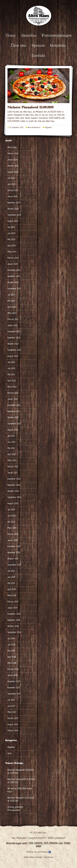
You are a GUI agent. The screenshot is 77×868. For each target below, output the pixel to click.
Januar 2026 (13, 160)
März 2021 (12, 461)
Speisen (38, 45)
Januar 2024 (13, 264)
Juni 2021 (11, 442)
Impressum (48, 857)
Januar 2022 (13, 399)
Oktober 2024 (13, 209)
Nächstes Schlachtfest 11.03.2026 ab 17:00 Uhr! (21, 781)
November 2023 (14, 277)
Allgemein (48, 128)
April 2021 (12, 455)
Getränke (58, 45)
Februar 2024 (13, 258)
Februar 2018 (13, 669)
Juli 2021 (11, 436)
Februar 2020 (13, 534)
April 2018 (12, 657)
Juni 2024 (11, 234)
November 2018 (14, 620)
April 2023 (12, 307)
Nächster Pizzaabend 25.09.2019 (30, 107)
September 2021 (14, 424)
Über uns (18, 45)
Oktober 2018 (13, 626)
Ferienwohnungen (57, 35)
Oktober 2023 (13, 283)
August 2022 (13, 356)
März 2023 (12, 313)
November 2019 (14, 553)
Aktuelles (29, 35)
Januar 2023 (12, 326)
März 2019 (12, 596)
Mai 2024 (11, 240)
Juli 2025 (11, 178)
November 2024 (14, 203)
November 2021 (14, 412)
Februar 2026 (13, 154)
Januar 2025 (13, 197)
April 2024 (12, 246)
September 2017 (14, 694)
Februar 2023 (13, 319)
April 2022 (12, 381)
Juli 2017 (11, 700)
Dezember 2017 (14, 682)
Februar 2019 (13, 602)
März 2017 (12, 712)
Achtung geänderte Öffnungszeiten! (15, 809)
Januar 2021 (12, 473)
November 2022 (14, 338)
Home (10, 35)
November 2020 (14, 485)
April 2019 (12, 590)
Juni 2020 (11, 516)
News (32, 857)
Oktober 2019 (13, 559)
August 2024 (13, 221)
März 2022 (12, 387)
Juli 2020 (11, 510)
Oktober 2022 (13, 344)
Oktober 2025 (13, 166)
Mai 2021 (11, 448)
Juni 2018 (11, 645)
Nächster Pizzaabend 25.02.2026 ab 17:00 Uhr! (21, 800)
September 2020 (14, 498)
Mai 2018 (11, 651)
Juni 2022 (11, 369)
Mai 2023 (11, 301)
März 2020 (12, 528)
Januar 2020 (13, 540)
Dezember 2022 (14, 332)
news (10, 754)
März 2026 (12, 148)
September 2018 (14, 633)
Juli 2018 (11, 639)
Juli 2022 (11, 362)
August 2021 (13, 430)
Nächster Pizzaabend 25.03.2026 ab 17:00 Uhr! (21, 772)
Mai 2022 (11, 375)
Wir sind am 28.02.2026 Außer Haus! (20, 790)
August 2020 (13, 504)
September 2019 (14, 565)
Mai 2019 (11, 583)
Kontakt (38, 55)
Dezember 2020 (14, 479)
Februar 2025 (13, 191)
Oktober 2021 (13, 418)
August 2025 (13, 172)
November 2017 (14, 688)
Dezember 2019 (14, 547)
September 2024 (14, 215)
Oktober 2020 (13, 491)
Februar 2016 (13, 731)
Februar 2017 (13, 718)
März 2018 (12, 663)
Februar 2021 (13, 467)
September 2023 (14, 289)
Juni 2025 (11, 184)
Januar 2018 (12, 676)
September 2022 (14, 350)
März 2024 (12, 252)
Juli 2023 (11, 295)
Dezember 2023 (14, 270)
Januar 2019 (12, 608)
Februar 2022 (13, 393)
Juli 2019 (11, 571)
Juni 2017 (11, 706)
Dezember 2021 (14, 405)
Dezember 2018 (14, 614)
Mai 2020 (11, 522)
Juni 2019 (11, 577)
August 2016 (13, 725)
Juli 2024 (11, 227)
